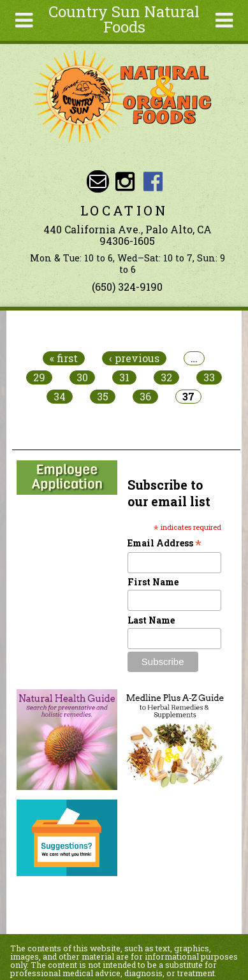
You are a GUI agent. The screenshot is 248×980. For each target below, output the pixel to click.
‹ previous (134, 358)
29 (39, 377)
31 (124, 377)
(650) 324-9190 (127, 287)
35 (103, 397)
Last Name (151, 620)
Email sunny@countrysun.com (98, 181)
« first (64, 358)
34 (60, 397)
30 (82, 377)
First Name (153, 582)
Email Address (164, 543)
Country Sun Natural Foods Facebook (153, 181)
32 (166, 377)
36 (145, 397)
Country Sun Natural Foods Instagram (125, 181)
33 (209, 377)
